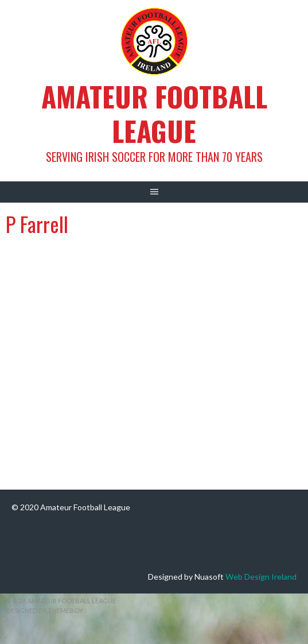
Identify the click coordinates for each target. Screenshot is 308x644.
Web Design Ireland (261, 577)
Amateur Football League (154, 113)
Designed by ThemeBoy (45, 610)
